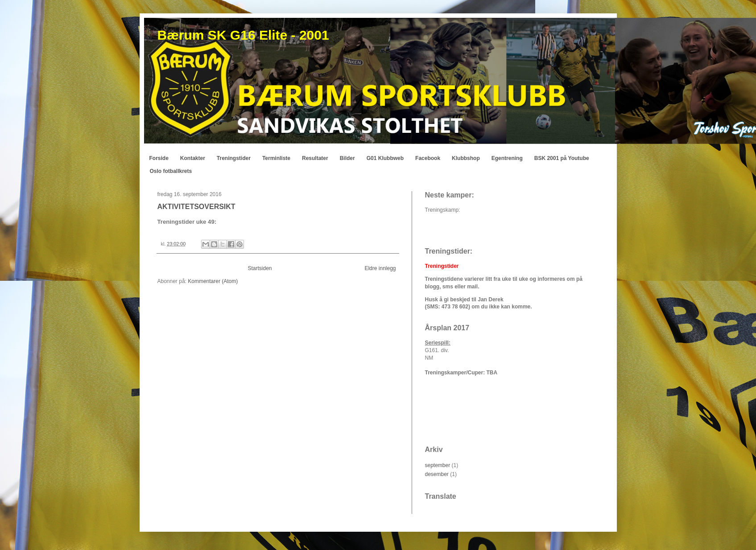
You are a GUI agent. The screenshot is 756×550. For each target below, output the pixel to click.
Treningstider (234, 158)
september (438, 465)
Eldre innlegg (380, 268)
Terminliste (276, 158)
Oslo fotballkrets (171, 171)
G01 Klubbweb (385, 158)
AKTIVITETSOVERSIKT (196, 207)
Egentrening (507, 158)
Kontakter (193, 158)
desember (437, 474)
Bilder (347, 158)
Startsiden (260, 268)
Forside (159, 158)
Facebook (428, 158)
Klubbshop (466, 158)
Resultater (315, 158)
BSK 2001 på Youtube (562, 158)
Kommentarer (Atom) (213, 281)
